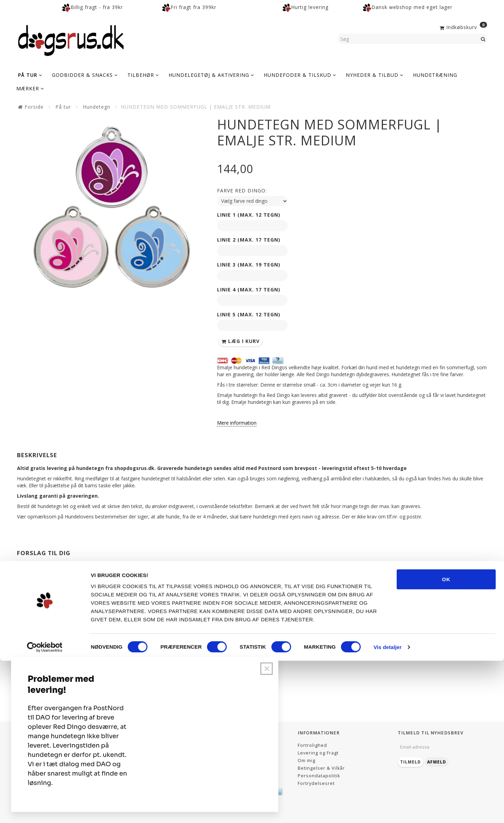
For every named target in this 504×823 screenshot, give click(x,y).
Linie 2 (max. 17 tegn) (249, 240)
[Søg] (483, 39)
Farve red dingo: (242, 191)
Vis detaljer (388, 809)
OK (446, 741)
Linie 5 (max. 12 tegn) (249, 314)
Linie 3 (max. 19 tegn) (249, 265)
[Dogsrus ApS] (71, 39)
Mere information (237, 423)
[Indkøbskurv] (463, 27)
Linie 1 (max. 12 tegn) (249, 215)
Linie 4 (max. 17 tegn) (249, 290)
